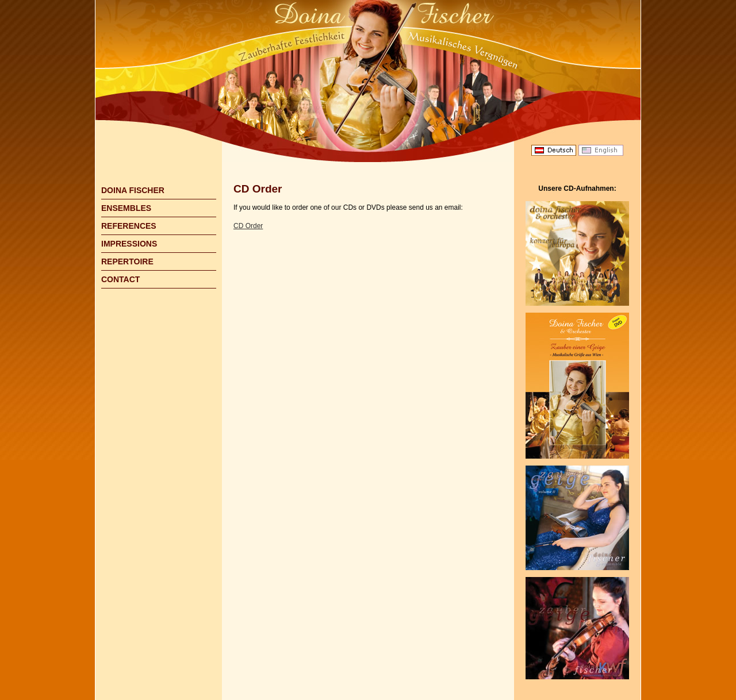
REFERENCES (129, 226)
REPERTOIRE (127, 261)
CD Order (248, 226)
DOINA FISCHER (133, 190)
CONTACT (120, 279)
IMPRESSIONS (129, 244)
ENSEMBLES (126, 208)
